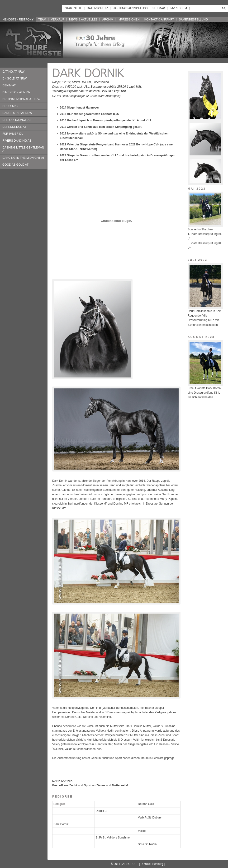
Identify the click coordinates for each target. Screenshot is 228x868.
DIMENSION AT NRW (16, 92)
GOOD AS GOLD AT (15, 165)
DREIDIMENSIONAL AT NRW (21, 99)
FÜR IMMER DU (13, 134)
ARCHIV (107, 20)
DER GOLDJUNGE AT (17, 120)
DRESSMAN (10, 106)
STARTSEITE (74, 8)
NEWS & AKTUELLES (83, 20)
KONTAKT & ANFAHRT (159, 20)
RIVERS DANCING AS (17, 141)
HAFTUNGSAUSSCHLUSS (130, 8)
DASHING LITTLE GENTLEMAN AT (23, 149)
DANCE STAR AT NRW (17, 113)
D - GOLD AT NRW (14, 79)
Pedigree (59, 804)
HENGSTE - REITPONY (18, 20)
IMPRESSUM (178, 8)
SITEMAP (159, 8)
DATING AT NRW (13, 72)
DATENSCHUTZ (97, 8)
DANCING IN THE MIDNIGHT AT (23, 158)
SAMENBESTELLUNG (193, 20)
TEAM (42, 20)
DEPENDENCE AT (14, 127)
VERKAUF (58, 20)
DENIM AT (9, 85)
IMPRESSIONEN (129, 20)
